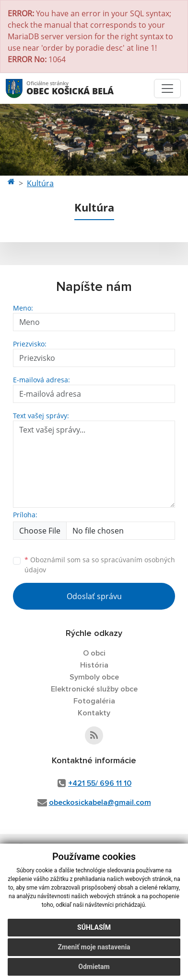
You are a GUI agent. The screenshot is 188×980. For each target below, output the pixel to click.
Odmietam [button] (94, 967)
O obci (94, 653)
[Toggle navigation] (167, 89)
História (94, 665)
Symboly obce (94, 677)
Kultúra (40, 183)
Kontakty (94, 713)
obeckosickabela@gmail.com (100, 802)
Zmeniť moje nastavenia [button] (94, 947)
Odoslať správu (94, 596)
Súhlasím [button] (94, 927)
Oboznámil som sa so (100, 565)
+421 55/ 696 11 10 (100, 783)
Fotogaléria (94, 701)
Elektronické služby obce (94, 689)
